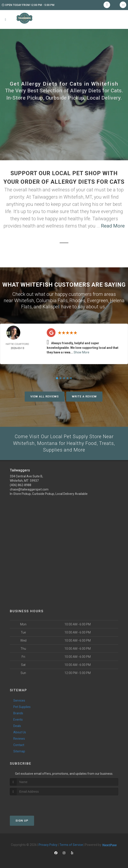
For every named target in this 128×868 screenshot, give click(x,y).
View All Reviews (45, 396)
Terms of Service (71, 845)
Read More (113, 226)
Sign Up (22, 821)
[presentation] (33, 804)
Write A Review (84, 396)
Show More (81, 352)
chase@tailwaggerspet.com (29, 489)
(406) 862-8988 (21, 485)
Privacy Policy (48, 845)
